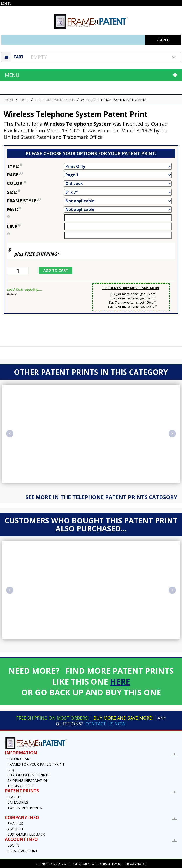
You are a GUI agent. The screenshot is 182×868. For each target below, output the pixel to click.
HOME (9, 100)
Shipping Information (28, 780)
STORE (24, 100)
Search (14, 797)
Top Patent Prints (25, 808)
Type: (35, 166)
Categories (18, 802)
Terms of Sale (20, 786)
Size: (35, 192)
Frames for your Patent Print (36, 764)
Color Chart (19, 759)
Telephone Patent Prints (55, 100)
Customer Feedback (26, 834)
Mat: (35, 209)
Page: (35, 175)
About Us (16, 829)
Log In (6, 4)
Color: (35, 183)
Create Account (23, 851)
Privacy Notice (136, 864)
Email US (15, 824)
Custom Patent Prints (28, 775)
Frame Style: (35, 201)
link (14, 226)
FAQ (11, 770)
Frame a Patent (80, 864)
